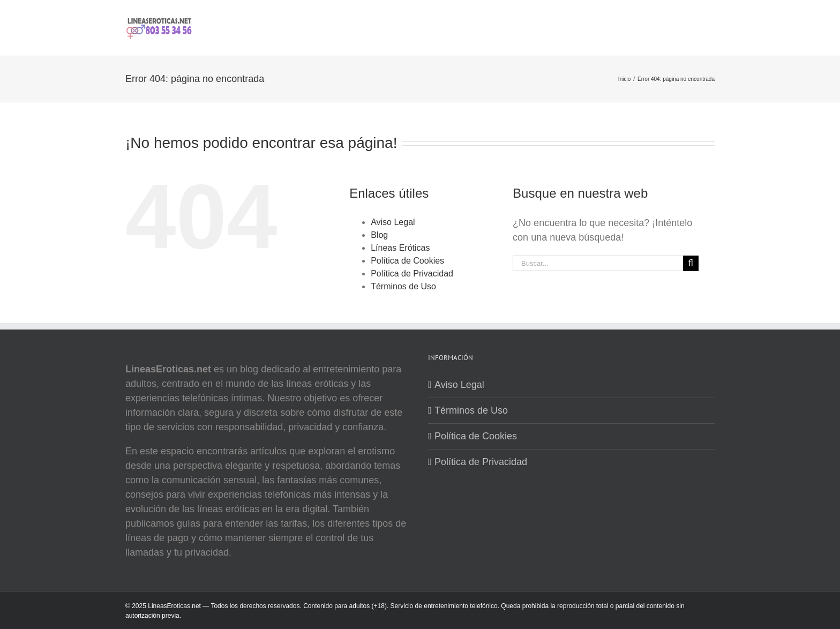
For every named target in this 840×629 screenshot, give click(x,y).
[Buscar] (691, 263)
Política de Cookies (407, 261)
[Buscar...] (598, 263)
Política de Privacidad (412, 274)
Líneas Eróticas (400, 248)
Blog (379, 235)
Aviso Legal (393, 222)
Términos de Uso (403, 286)
